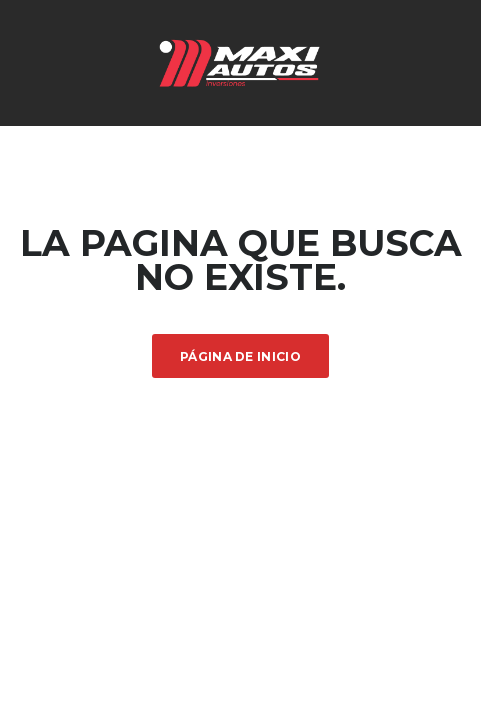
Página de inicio (240, 356)
